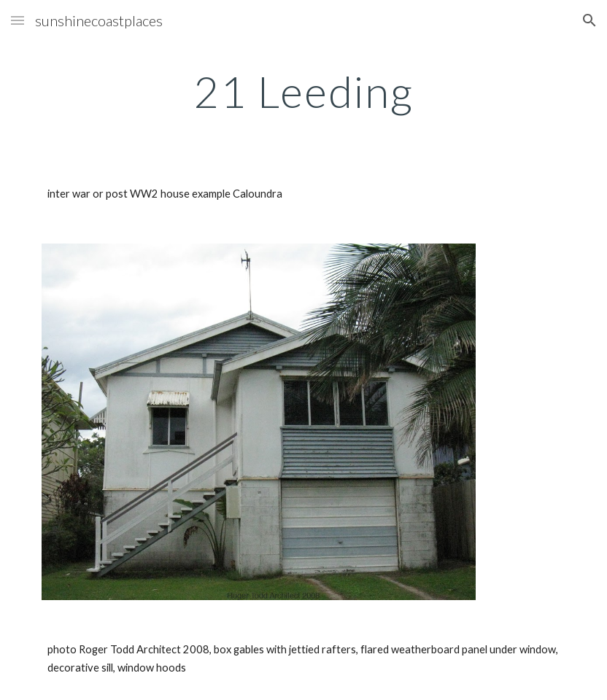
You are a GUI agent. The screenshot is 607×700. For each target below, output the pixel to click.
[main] (303, 91)
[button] (18, 20)
